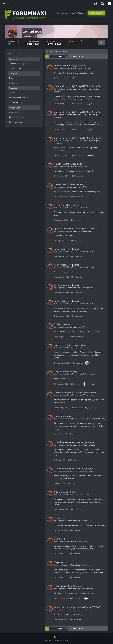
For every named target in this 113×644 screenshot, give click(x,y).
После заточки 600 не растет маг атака (75, 393)
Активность (14, 54)
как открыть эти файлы (66, 249)
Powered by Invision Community (57, 640)
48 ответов (78, 104)
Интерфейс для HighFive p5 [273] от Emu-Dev (78, 86)
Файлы (12, 93)
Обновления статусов (18, 63)
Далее (61, 57)
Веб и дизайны (89, 374)
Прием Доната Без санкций (69, 164)
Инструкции (14, 112)
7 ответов (77, 256)
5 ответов (78, 363)
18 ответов (76, 619)
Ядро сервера (89, 445)
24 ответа (73, 460)
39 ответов (77, 510)
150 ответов (77, 337)
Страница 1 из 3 (77, 56)
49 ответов (76, 598)
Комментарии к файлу (18, 98)
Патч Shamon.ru (76, 586)
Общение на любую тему (94, 418)
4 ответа (75, 530)
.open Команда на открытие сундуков (74, 442)
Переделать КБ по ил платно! (70, 205)
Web (85, 166)
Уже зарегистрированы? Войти (71, 13)
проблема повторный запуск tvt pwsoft (75, 228)
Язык (57, 637)
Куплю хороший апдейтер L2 (70, 66)
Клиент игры (88, 251)
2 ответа (76, 220)
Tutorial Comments (17, 117)
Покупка (86, 68)
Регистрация (96, 13)
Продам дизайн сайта (66, 372)
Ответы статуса (16, 68)
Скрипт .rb (59, 518)
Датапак (87, 347)
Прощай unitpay (62, 416)
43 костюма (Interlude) (66, 492)
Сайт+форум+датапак (66, 324)
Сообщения (14, 83)
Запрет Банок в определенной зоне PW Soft (77, 607)
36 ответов (76, 434)
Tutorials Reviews (16, 122)
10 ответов (77, 176)
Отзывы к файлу (16, 102)
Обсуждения (88, 231)
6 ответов (78, 78)
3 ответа (76, 384)
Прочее (86, 494)
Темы (11, 78)
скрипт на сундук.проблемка (69, 345)
